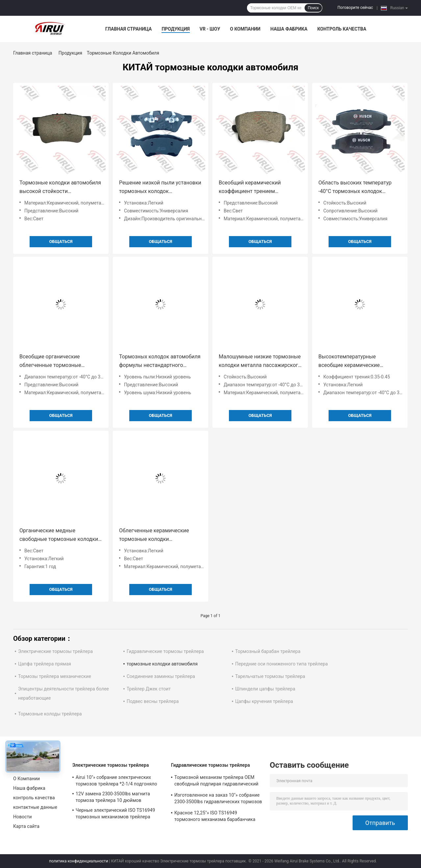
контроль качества (342, 29)
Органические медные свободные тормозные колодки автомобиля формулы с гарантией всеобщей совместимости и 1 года (59, 535)
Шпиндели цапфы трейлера (265, 689)
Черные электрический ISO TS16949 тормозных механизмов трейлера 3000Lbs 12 (115, 814)
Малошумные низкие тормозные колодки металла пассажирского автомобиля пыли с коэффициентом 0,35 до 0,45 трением (260, 362)
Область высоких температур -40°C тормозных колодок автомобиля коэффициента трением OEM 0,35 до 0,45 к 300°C (355, 188)
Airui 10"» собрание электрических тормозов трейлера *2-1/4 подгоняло (116, 781)
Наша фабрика (289, 29)
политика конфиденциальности (78, 861)
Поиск (313, 8)
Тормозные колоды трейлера (50, 714)
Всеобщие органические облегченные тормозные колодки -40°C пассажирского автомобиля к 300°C (56, 362)
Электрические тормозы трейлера (55, 651)
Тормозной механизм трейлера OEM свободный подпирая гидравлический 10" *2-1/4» (216, 782)
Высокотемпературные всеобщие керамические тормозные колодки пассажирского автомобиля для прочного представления (358, 362)
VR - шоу (210, 29)
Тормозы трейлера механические (55, 676)
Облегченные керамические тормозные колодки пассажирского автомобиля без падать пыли (159, 535)
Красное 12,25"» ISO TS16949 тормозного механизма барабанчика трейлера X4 (215, 817)
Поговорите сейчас (355, 8)
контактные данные (35, 807)
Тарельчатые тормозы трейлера (270, 676)
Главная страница (128, 29)
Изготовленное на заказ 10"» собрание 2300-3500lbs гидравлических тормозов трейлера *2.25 (218, 799)
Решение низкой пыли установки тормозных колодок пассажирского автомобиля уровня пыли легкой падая (160, 188)
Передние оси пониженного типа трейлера (282, 664)
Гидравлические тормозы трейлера (165, 651)
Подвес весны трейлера (153, 701)
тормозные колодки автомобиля (162, 664)
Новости (23, 817)
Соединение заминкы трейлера (161, 676)
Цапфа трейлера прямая (45, 664)
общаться (61, 241)
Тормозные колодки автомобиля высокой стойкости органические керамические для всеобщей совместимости (60, 188)
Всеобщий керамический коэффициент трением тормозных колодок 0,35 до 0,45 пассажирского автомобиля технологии (259, 188)
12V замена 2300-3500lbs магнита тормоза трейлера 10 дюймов (113, 797)
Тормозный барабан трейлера (268, 651)
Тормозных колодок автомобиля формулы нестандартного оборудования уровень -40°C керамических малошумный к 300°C (160, 362)
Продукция (175, 29)
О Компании (245, 29)
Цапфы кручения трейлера (264, 701)
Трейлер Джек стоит (149, 689)
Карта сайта (26, 826)
